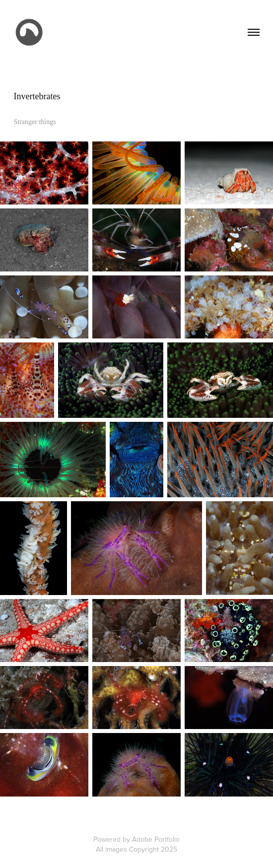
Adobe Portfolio (156, 839)
